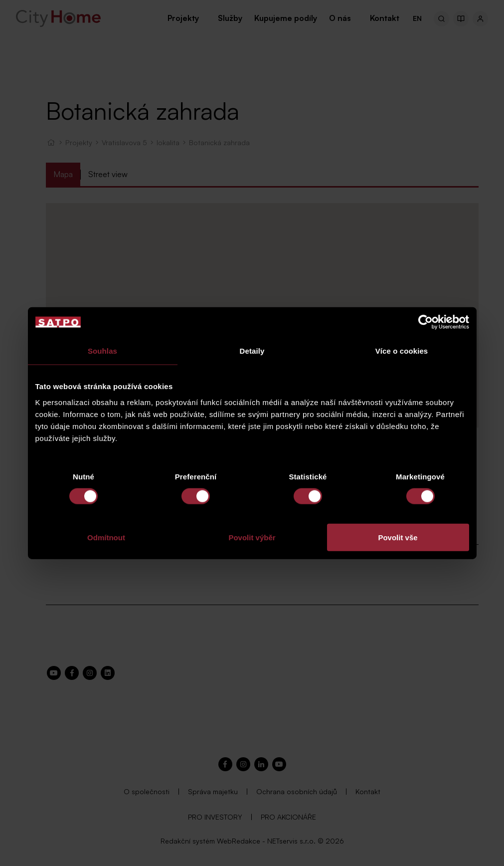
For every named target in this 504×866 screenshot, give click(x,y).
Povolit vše (398, 537)
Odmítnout (106, 537)
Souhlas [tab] (102, 351)
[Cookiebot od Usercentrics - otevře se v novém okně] (425, 322)
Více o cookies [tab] (402, 351)
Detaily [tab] (252, 351)
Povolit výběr (252, 537)
